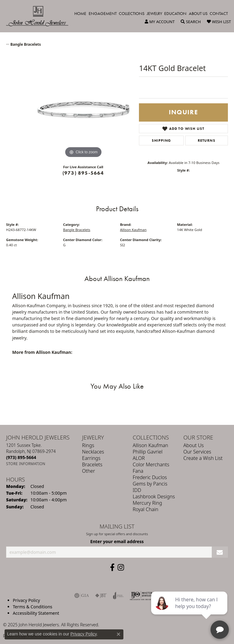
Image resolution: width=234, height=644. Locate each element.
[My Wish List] (219, 22)
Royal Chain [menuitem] (146, 509)
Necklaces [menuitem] (93, 452)
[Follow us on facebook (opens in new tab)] (112, 568)
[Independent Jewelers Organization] (142, 596)
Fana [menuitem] (138, 471)
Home (80, 13)
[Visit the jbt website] (101, 596)
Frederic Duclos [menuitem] (150, 477)
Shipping (161, 141)
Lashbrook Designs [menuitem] (154, 496)
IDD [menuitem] (137, 490)
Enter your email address (117, 541)
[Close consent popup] (119, 634)
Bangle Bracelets (26, 44)
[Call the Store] (21, 457)
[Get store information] (26, 464)
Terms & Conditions (33, 607)
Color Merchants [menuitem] (151, 464)
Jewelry (154, 13)
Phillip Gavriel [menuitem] (148, 452)
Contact (219, 13)
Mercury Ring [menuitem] (147, 503)
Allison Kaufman (133, 230)
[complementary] (190, 610)
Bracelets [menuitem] (92, 464)
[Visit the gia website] (82, 596)
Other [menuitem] (88, 471)
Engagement (103, 13)
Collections (132, 13)
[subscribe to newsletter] (220, 552)
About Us (198, 13)
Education (175, 13)
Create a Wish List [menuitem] (203, 458)
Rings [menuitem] (88, 445)
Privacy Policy (26, 600)
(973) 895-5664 (83, 173)
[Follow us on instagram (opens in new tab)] (121, 568)
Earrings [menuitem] (91, 458)
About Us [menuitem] (194, 445)
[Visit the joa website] (118, 596)
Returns (207, 141)
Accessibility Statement (36, 613)
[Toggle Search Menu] (191, 22)
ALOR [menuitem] (139, 458)
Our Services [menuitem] (197, 452)
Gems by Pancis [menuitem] (150, 484)
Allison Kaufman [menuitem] (151, 445)
